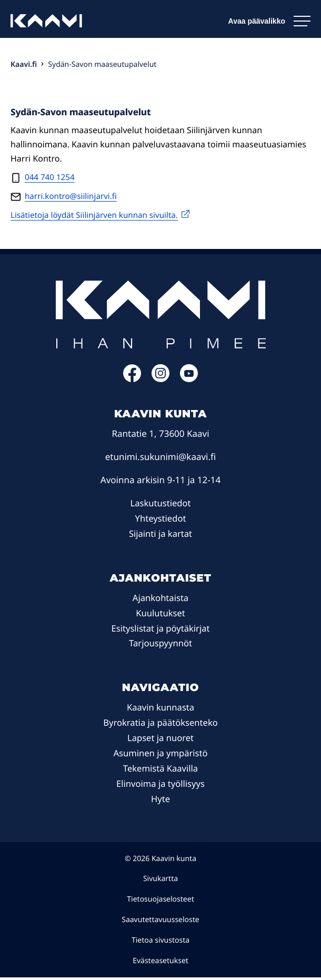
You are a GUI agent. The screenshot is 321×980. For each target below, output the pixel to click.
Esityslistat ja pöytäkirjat (160, 630)
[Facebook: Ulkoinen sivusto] (132, 381)
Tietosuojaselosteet (160, 901)
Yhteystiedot (160, 520)
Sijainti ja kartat (160, 536)
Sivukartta (160, 881)
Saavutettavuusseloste (160, 922)
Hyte (161, 801)
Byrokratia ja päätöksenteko (160, 724)
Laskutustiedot (160, 505)
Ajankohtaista (160, 600)
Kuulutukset (160, 615)
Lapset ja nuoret (160, 740)
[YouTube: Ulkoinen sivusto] (189, 381)
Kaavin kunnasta (160, 710)
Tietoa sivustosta (160, 942)
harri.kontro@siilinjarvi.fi (73, 198)
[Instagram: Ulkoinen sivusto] (160, 381)
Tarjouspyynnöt (161, 646)
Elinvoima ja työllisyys (160, 786)
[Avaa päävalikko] (269, 21)
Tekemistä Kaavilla (160, 770)
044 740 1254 (51, 178)
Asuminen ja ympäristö (160, 755)
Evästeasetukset (160, 963)
